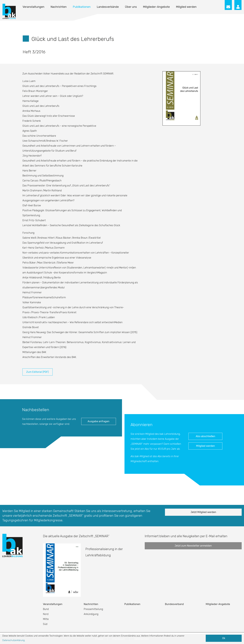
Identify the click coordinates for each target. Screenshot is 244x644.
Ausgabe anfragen (99, 421)
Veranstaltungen (33, 7)
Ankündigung (91, 614)
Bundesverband (174, 604)
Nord (46, 614)
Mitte (46, 619)
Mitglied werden (186, 7)
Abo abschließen (205, 436)
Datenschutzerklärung (13, 640)
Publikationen (82, 7)
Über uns (131, 7)
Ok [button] (224, 638)
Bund (46, 609)
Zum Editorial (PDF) (38, 372)
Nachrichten (59, 7)
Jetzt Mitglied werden (203, 512)
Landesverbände (108, 7)
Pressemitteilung (93, 609)
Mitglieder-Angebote (156, 7)
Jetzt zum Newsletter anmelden (193, 546)
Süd (45, 624)
